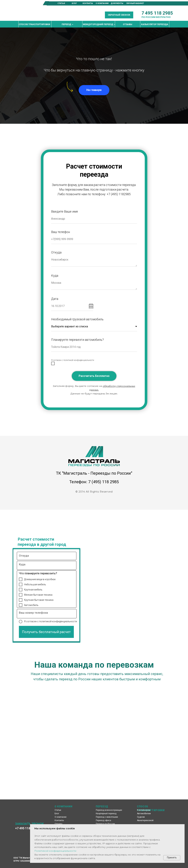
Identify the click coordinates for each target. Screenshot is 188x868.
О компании (61, 817)
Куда (55, 276)
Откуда (56, 252)
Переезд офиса (103, 820)
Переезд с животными (107, 817)
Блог (57, 814)
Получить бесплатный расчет (46, 632)
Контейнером (144, 810)
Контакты (59, 820)
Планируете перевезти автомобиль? (78, 340)
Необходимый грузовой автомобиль (77, 319)
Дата (55, 299)
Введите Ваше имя (64, 211)
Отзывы (58, 824)
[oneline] (48, 557)
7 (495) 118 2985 (104, 482)
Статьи (58, 810)
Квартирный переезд (106, 814)
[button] (119, 15)
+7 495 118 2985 (26, 828)
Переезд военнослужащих (109, 810)
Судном (141, 817)
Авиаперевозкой (145, 820)
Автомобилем (144, 814)
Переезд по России (105, 824)
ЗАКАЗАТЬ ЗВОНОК (29, 824)
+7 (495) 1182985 (119, 194)
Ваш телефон (61, 232)
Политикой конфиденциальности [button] (55, 851)
